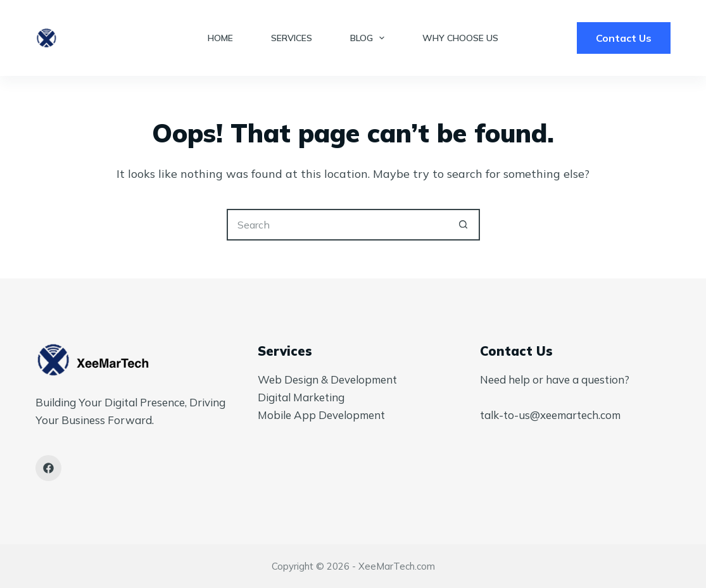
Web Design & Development (327, 379)
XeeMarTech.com (397, 566)
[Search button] (464, 225)
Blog (370, 38)
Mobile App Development (321, 415)
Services (292, 38)
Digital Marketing (301, 397)
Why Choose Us (460, 38)
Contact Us (624, 38)
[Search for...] (337, 225)
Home (220, 38)
